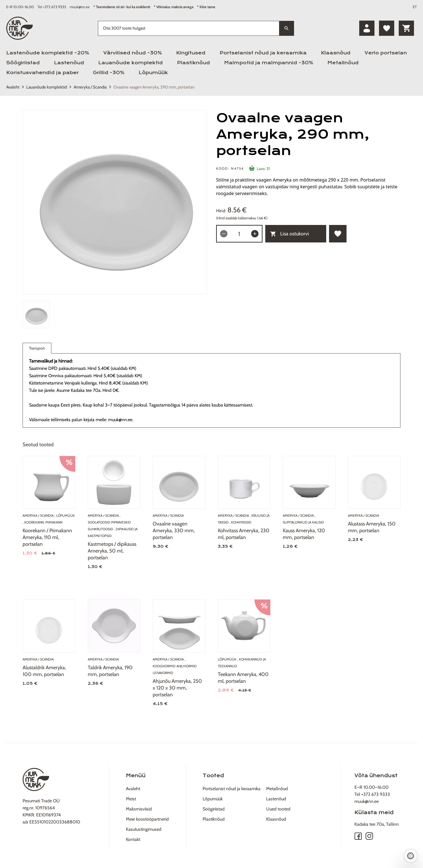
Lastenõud (69, 63)
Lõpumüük (153, 73)
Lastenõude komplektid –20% (48, 53)
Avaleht (13, 87)
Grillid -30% (109, 73)
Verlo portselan (386, 53)
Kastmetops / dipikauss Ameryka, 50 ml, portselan (112, 551)
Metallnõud (343, 63)
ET (415, 7)
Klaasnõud (336, 53)
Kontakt (133, 839)
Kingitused (191, 53)
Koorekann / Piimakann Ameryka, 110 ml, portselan (47, 537)
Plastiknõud (193, 63)
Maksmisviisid (139, 809)
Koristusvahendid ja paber (42, 73)
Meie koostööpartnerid (147, 819)
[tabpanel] (115, 202)
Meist (131, 799)
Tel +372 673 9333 (52, 7)
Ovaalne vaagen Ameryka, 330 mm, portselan (174, 531)
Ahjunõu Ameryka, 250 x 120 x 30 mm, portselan (177, 688)
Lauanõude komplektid (131, 63)
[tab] (36, 315)
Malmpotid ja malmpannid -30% (269, 63)
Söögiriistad (23, 63)
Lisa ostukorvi (290, 234)
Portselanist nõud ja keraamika (263, 53)
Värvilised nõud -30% (133, 53)
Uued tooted (278, 809)
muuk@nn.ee (80, 7)
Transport (37, 349)
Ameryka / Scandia (90, 87)
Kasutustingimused (144, 829)
